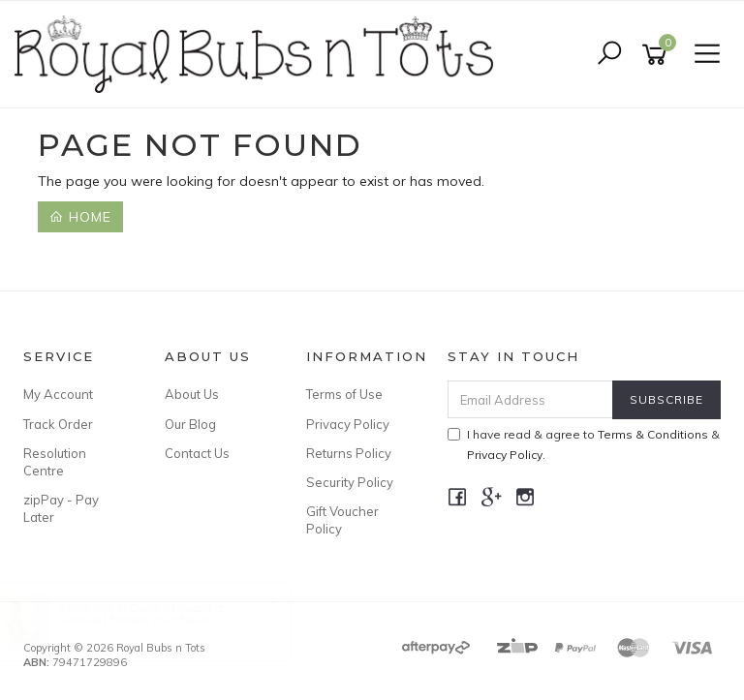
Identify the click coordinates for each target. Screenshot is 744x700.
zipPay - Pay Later (61, 508)
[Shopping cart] (658, 55)
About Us (192, 394)
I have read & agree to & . (584, 444)
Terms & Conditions (653, 434)
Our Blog (190, 424)
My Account (58, 394)
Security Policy (350, 482)
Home (80, 217)
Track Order (58, 424)
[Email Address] (531, 399)
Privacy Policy (348, 424)
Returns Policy (349, 453)
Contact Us (197, 453)
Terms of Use (344, 394)
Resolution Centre (55, 462)
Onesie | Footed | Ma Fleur (151, 619)
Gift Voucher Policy (342, 520)
